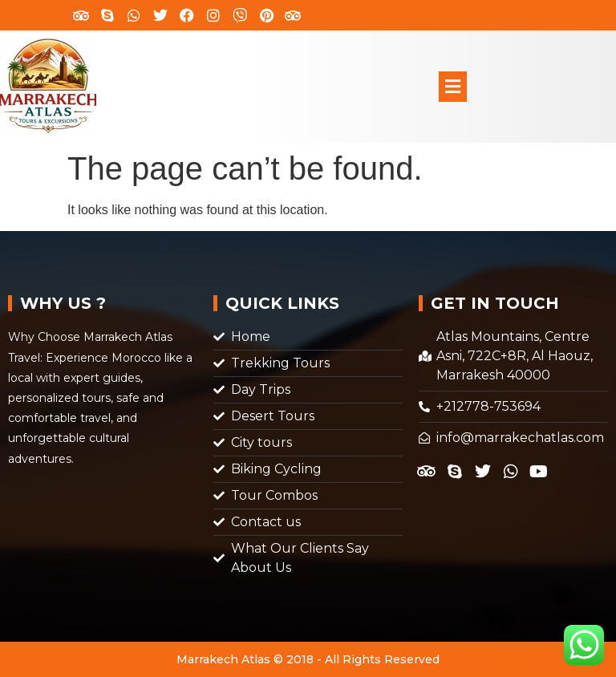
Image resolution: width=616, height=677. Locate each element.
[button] (452, 87)
